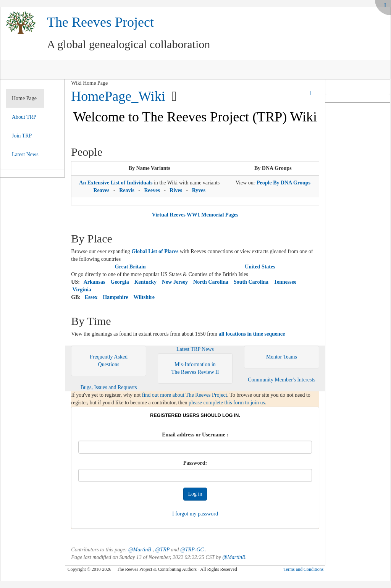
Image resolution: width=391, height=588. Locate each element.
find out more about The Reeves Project (185, 395)
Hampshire (116, 297)
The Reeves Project (100, 22)
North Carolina (211, 282)
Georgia (120, 282)
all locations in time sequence (252, 334)
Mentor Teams (282, 357)
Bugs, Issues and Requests (109, 387)
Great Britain (130, 267)
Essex (91, 297)
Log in (195, 494)
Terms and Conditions (303, 569)
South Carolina (251, 282)
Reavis (127, 190)
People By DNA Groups (284, 183)
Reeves (152, 190)
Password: (195, 463)
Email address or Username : (195, 435)
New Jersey (175, 282)
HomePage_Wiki (118, 96)
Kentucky (145, 282)
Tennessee (285, 282)
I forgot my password (195, 514)
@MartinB (140, 550)
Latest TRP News (195, 349)
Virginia (82, 290)
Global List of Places (155, 251)
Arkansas (95, 282)
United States (260, 267)
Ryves (199, 190)
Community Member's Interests (282, 380)
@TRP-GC (192, 550)
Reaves (101, 190)
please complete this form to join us (227, 403)
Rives (176, 190)
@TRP (163, 550)
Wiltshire (144, 297)
